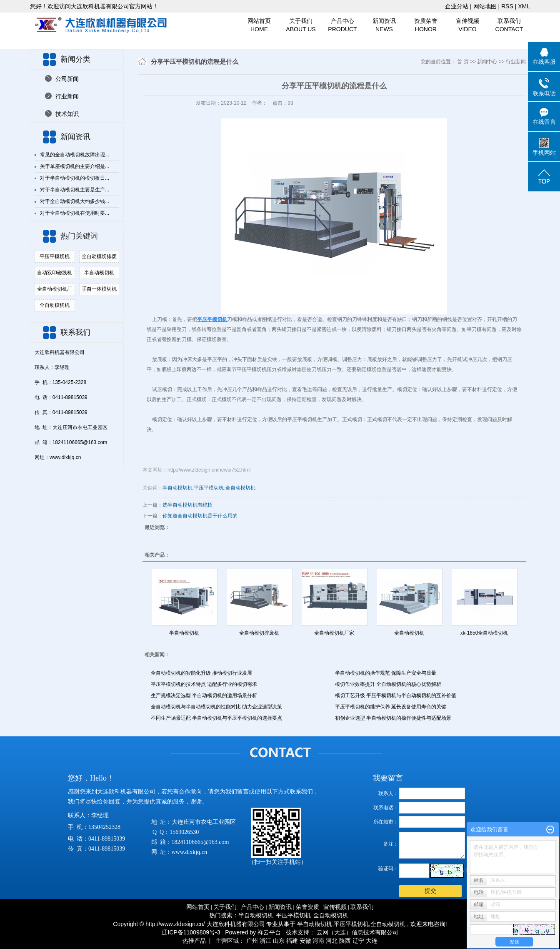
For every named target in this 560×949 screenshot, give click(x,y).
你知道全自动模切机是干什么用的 (200, 516)
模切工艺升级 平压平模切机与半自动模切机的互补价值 (396, 695)
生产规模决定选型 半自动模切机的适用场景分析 (204, 695)
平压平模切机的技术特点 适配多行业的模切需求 (204, 684)
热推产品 (194, 941)
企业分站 (457, 6)
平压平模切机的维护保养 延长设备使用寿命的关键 (391, 707)
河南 (318, 941)
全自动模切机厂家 (334, 633)
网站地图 (486, 6)
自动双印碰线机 (55, 273)
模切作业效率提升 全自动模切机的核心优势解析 (388, 684)
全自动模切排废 (99, 256)
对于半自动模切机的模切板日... (75, 178)
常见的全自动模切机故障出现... (75, 155)
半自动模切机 (99, 273)
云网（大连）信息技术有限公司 (357, 932)
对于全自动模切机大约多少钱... (75, 201)
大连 (372, 941)
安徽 (305, 941)
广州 (252, 941)
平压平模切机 (55, 256)
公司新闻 (67, 79)
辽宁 (358, 941)
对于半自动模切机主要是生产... (75, 190)
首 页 (463, 62)
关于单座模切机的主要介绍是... (75, 166)
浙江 (265, 941)
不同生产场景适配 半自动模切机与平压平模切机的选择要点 (216, 718)
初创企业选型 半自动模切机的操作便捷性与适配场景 (393, 718)
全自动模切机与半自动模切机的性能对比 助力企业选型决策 (216, 707)
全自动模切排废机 (259, 633)
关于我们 (301, 25)
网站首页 (259, 25)
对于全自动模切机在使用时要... (75, 213)
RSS (507, 6)
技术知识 (67, 114)
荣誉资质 (307, 907)
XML (524, 6)
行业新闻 (67, 96)
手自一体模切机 (99, 289)
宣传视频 (467, 25)
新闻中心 (487, 62)
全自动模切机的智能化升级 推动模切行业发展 (201, 673)
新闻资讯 (384, 25)
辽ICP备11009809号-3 (191, 932)
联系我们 (509, 25)
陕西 (345, 941)
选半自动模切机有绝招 (187, 505)
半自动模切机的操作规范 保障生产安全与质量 (386, 673)
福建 (292, 941)
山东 (279, 941)
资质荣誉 (426, 25)
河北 (332, 941)
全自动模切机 (55, 305)
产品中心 (342, 25)
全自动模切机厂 (55, 289)
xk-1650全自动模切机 (484, 633)
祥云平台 (269, 932)
